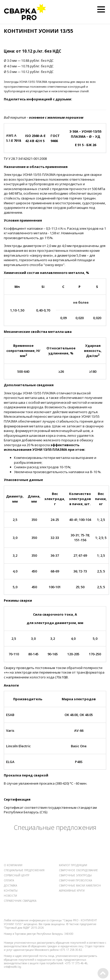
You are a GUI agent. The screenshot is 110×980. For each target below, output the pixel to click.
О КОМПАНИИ (13, 865)
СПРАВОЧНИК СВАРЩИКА (20, 901)
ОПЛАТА (9, 880)
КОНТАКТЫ (11, 891)
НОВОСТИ (10, 896)
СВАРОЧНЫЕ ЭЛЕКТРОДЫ (75, 875)
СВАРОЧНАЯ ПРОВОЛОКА (75, 880)
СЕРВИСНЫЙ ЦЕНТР (17, 875)
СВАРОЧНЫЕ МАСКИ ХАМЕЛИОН (80, 885)
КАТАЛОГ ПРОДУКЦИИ (73, 865)
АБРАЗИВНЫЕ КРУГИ (72, 891)
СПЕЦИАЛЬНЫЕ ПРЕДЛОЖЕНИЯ (24, 870)
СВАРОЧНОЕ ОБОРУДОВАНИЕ (78, 870)
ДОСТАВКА (10, 885)
